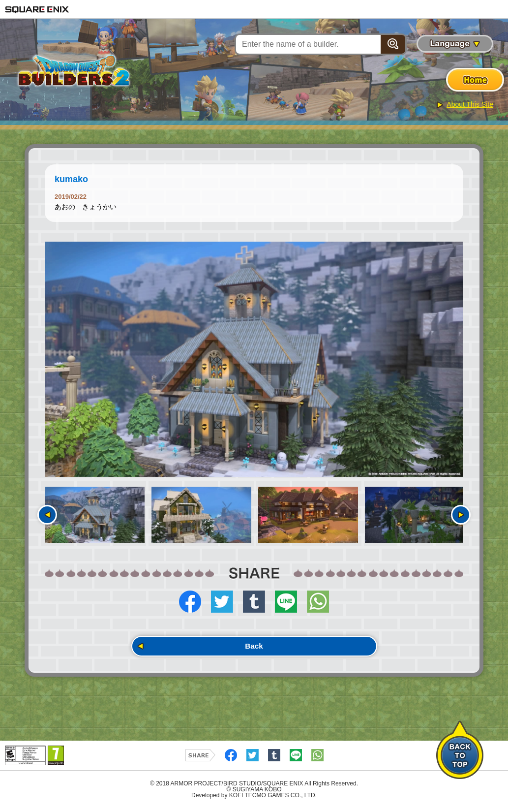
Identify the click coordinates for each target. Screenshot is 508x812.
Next (461, 515)
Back (254, 648)
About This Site (470, 104)
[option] (254, 359)
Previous (47, 515)
